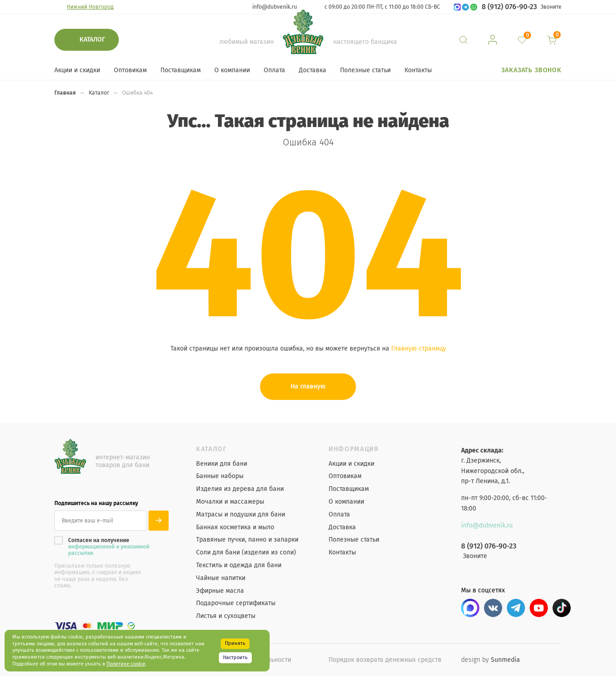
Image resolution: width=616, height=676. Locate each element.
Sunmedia (505, 660)
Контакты (418, 70)
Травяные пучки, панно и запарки (247, 540)
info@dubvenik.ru (275, 7)
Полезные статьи (365, 70)
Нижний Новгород (90, 7)
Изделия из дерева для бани (240, 489)
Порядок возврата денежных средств (385, 660)
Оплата (274, 70)
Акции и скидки (77, 70)
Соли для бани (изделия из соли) (246, 553)
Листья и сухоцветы (226, 616)
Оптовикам (130, 70)
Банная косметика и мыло (235, 527)
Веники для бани (222, 464)
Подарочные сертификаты (236, 603)
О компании (232, 70)
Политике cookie (126, 664)
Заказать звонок (531, 70)
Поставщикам (181, 70)
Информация (354, 449)
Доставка (313, 70)
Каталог (92, 40)
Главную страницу (419, 349)
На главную (308, 386)
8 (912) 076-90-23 (509, 7)
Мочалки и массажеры (230, 502)
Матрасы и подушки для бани (241, 515)
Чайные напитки (221, 578)
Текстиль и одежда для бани (239, 565)
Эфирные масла (220, 591)
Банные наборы (220, 476)
